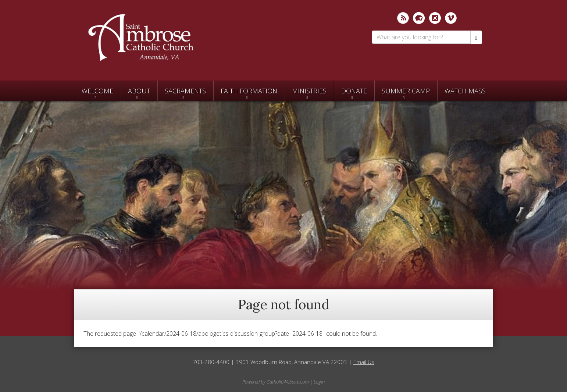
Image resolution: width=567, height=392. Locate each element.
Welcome (97, 91)
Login (319, 382)
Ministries (309, 91)
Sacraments (185, 91)
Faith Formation (249, 91)
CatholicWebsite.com (288, 382)
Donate (354, 91)
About (139, 91)
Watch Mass (465, 91)
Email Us (364, 362)
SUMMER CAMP (406, 91)
